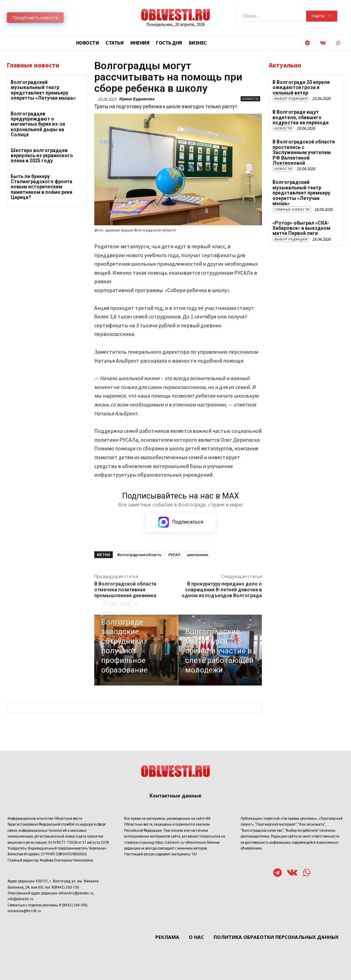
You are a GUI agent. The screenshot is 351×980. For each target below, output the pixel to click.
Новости (250, 99)
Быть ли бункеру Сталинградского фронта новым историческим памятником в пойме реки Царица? (41, 187)
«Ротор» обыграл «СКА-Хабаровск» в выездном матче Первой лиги (301, 228)
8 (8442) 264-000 (73, 905)
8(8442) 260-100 (65, 887)
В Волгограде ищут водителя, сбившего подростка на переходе (301, 117)
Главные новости (292, 209)
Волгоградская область (139, 555)
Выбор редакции (291, 98)
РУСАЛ (174, 555)
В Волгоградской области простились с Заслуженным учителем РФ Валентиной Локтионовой (304, 152)
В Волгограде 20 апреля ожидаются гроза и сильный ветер (301, 87)
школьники (197, 555)
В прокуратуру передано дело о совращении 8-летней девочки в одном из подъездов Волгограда (222, 590)
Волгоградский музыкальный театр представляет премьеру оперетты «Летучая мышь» (43, 90)
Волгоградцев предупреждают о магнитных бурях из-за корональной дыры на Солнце (38, 124)
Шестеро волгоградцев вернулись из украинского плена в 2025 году (42, 156)
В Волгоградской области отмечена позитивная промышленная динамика (125, 590)
